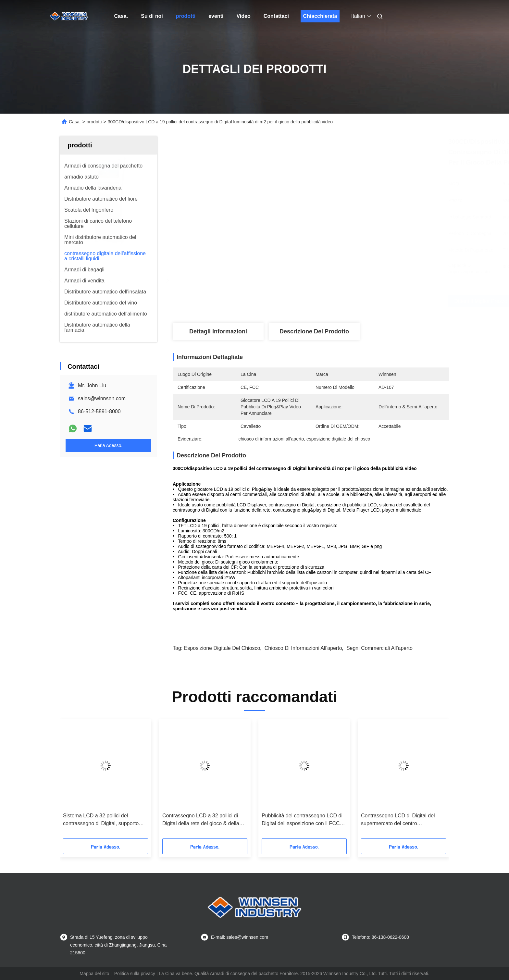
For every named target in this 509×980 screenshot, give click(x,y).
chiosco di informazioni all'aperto (303, 648)
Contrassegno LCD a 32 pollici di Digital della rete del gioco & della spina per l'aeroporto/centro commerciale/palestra (201, 820)
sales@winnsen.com (102, 398)
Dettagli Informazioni (218, 331)
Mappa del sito (94, 974)
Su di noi (152, 16)
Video (243, 16)
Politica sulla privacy (135, 974)
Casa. (121, 16)
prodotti (186, 16)
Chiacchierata (320, 16)
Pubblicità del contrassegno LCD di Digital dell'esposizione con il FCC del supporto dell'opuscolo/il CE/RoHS (302, 820)
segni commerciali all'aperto (379, 648)
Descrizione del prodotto (314, 331)
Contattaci (276, 16)
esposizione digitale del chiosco (222, 648)
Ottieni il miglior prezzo (346, 301)
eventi (216, 16)
